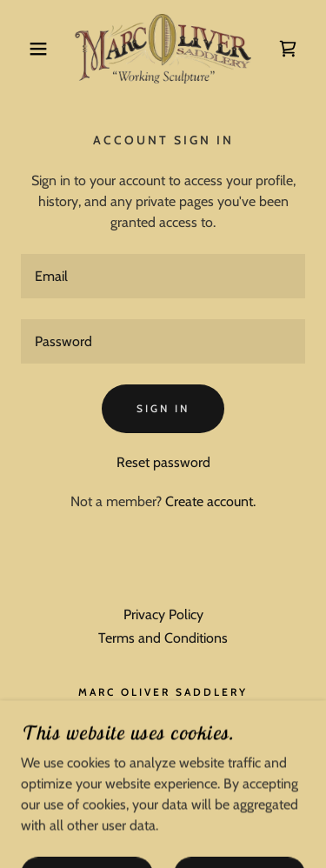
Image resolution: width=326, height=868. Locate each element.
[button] (26, 49)
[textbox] (163, 276)
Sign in (163, 408)
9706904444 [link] (163, 721)
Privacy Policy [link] (163, 614)
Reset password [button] (163, 462)
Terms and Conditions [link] (163, 638)
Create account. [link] (210, 501)
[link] (163, 49)
